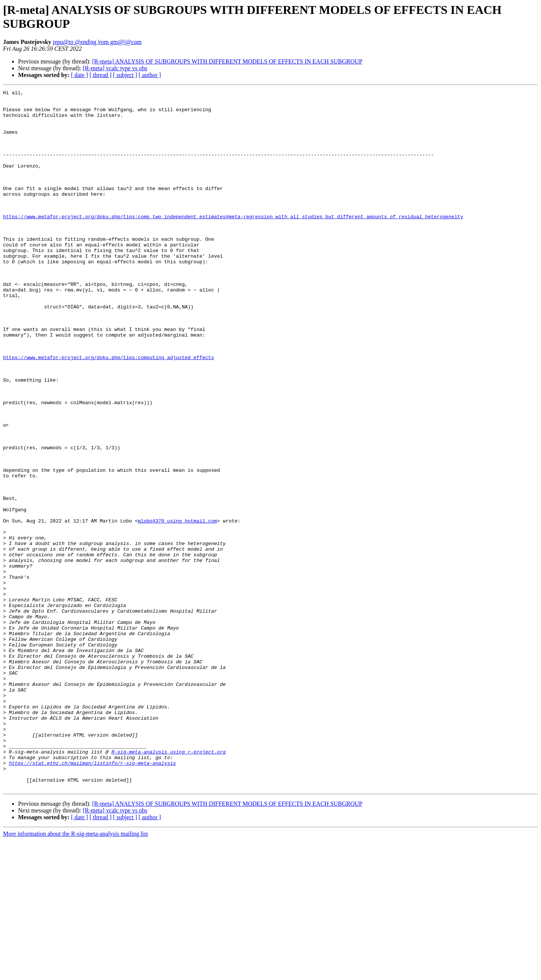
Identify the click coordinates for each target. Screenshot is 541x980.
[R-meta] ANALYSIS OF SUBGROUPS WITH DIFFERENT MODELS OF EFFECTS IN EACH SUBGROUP (227, 61)
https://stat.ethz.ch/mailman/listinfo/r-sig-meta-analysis (93, 898)
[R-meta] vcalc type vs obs (115, 68)
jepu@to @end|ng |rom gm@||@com (97, 42)
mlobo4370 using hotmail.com (178, 607)
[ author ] (150, 75)
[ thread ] (100, 75)
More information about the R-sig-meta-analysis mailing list (76, 973)
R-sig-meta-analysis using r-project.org (169, 885)
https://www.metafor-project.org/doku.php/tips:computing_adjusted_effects (109, 411)
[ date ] (79, 75)
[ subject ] (125, 75)
